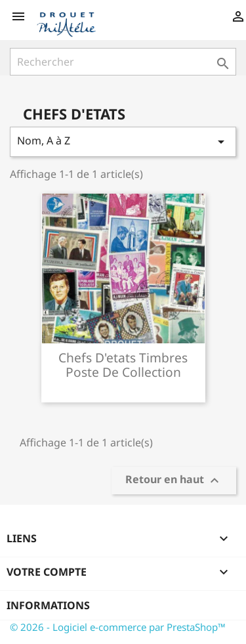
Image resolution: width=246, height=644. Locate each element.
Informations (48, 605)
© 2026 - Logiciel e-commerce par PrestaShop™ (118, 627)
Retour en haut (174, 481)
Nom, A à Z (123, 141)
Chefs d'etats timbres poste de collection (123, 365)
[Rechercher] (123, 62)
